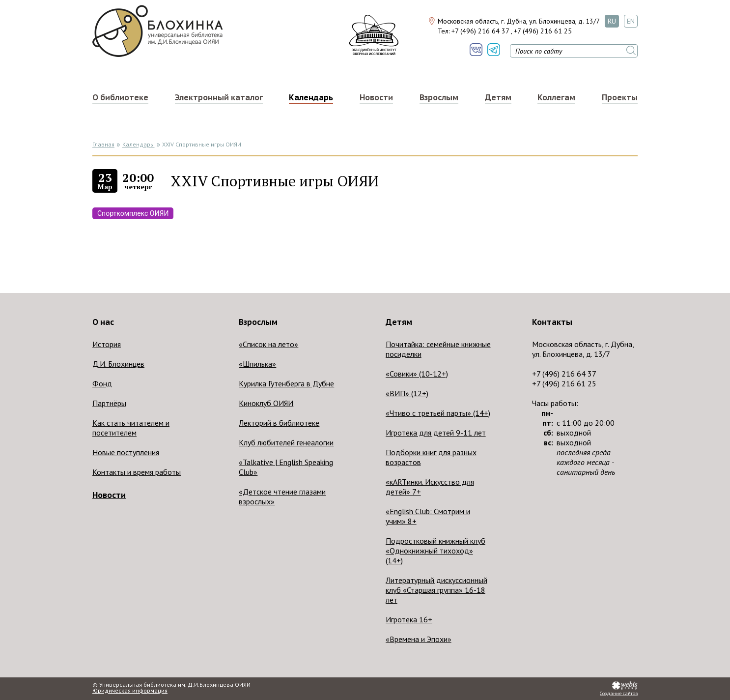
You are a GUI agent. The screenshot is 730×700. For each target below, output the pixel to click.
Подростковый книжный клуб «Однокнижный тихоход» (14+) (435, 551)
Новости (376, 97)
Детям (498, 97)
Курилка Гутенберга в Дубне (286, 383)
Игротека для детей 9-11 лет (436, 433)
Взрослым (439, 97)
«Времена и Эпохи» (419, 639)
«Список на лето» (268, 344)
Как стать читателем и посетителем (131, 428)
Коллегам (556, 97)
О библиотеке (120, 97)
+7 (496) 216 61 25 (543, 31)
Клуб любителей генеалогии (286, 442)
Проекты (620, 97)
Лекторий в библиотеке (279, 423)
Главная (103, 144)
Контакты (552, 322)
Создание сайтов (619, 694)
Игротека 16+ (409, 619)
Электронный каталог (219, 97)
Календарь (311, 97)
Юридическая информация (130, 691)
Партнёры (109, 403)
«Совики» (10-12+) (417, 374)
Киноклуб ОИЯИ (266, 403)
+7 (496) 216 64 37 (480, 31)
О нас (103, 322)
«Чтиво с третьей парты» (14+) (438, 413)
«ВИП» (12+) (407, 393)
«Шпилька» (257, 364)
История (107, 344)
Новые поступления (126, 452)
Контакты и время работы (137, 472)
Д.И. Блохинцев (118, 364)
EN (631, 21)
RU (612, 21)
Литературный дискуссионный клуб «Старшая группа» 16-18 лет (436, 590)
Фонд (102, 383)
